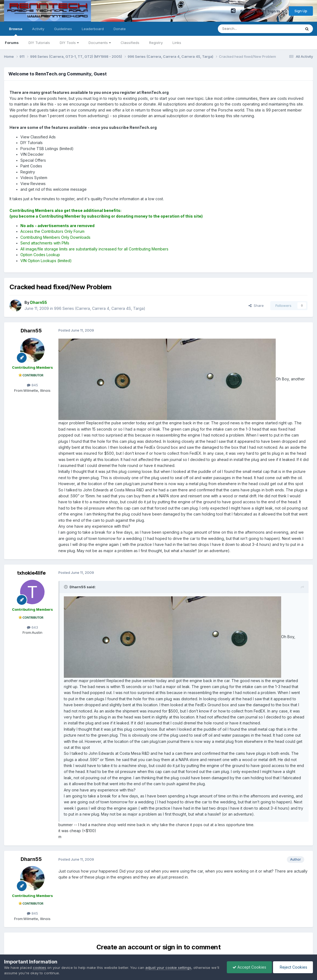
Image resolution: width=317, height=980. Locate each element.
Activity (38, 29)
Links (177, 43)
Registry (156, 43)
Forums (12, 43)
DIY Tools (69, 43)
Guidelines (63, 29)
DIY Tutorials (39, 43)
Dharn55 (31, 331)
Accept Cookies (249, 967)
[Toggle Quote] (66, 587)
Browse (16, 31)
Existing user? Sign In (262, 11)
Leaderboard (93, 29)
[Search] (246, 29)
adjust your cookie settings (168, 968)
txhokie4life (31, 573)
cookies (40, 968)
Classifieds (130, 43)
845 (32, 385)
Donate (120, 29)
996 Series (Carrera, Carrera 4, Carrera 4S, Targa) (100, 308)
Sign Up (301, 11)
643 (32, 627)
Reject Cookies (293, 967)
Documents (100, 43)
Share (256, 306)
